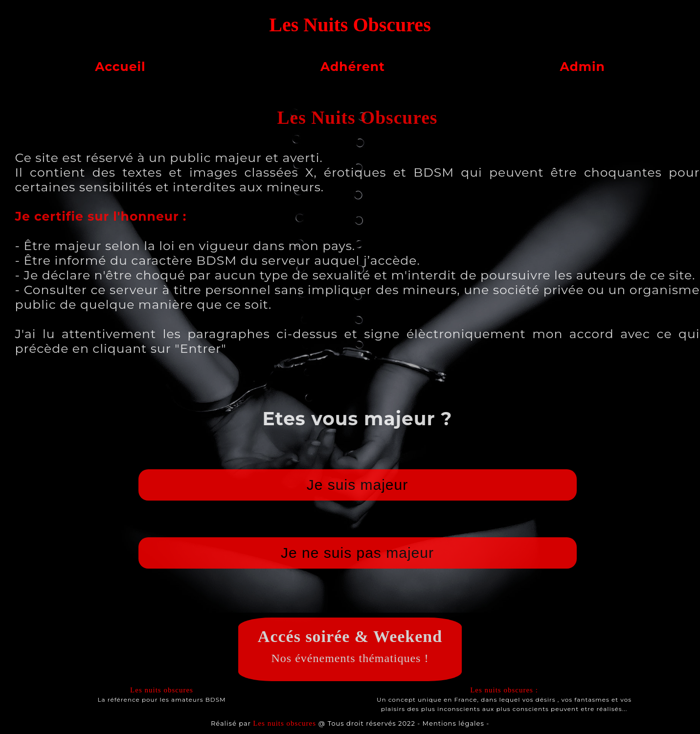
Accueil (120, 67)
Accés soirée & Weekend (350, 636)
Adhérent (353, 67)
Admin (582, 67)
